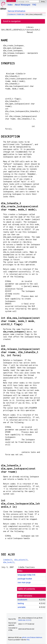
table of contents (27, 589)
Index (10, 5)
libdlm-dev (21, 14)
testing (21, 603)
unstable (22, 607)
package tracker (25, 579)
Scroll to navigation (12, 21)
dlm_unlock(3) (21, 560)
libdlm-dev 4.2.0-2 (25, 620)
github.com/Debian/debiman (32, 637)
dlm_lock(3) (9, 562)
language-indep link (27, 575)
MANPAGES (11, 1)
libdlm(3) (8, 560)
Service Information (16, 11)
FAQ (34, 5)
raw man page (24, 582)
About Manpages (22, 5)
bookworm (12, 14)
